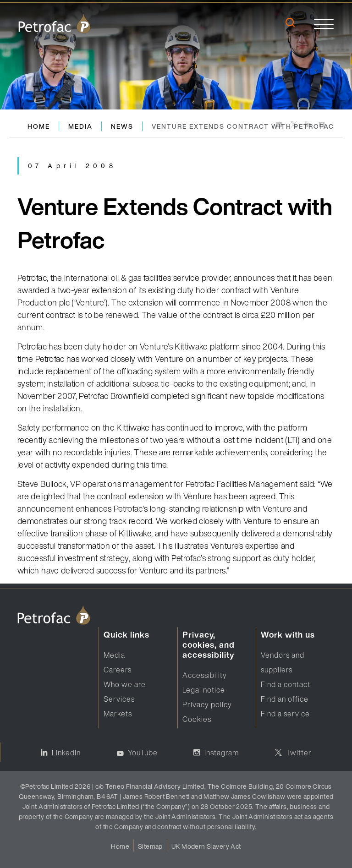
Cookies (197, 719)
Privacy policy (207, 704)
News (122, 126)
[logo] (55, 24)
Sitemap (150, 846)
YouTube (143, 753)
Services (119, 699)
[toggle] (324, 24)
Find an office (285, 699)
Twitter (299, 753)
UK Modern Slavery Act (206, 846)
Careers (118, 670)
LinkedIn (66, 753)
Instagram (222, 753)
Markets (118, 714)
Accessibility (205, 675)
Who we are (125, 684)
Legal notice (204, 690)
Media (80, 126)
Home (39, 126)
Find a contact (286, 684)
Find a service (285, 714)
